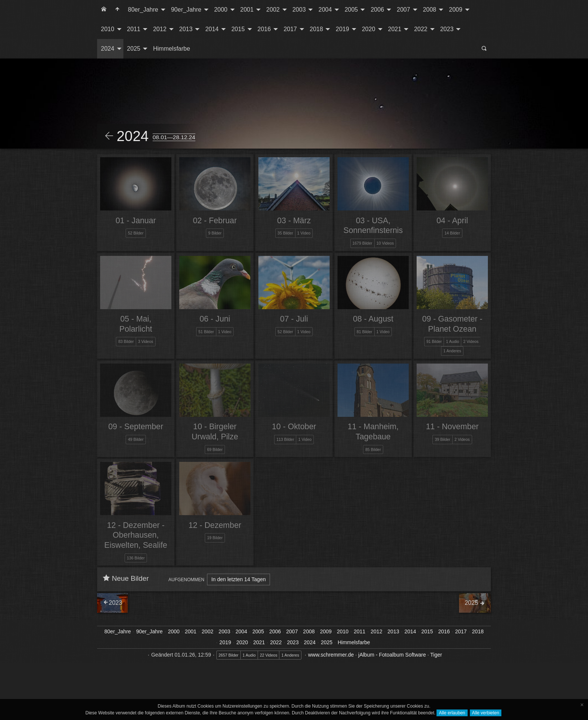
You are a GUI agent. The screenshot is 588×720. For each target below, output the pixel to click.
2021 (395, 29)
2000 (221, 10)
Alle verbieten (486, 713)
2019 (342, 29)
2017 (290, 29)
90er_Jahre (186, 10)
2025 (134, 49)
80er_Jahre (143, 10)
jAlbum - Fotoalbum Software (392, 655)
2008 (430, 10)
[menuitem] (104, 10)
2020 (369, 29)
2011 (134, 29)
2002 (273, 10)
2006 (377, 10)
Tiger (436, 655)
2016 (264, 29)
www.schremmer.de (331, 655)
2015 (238, 29)
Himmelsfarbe (172, 49)
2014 (212, 29)
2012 (160, 29)
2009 (456, 10)
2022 (421, 29)
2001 (247, 10)
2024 (108, 49)
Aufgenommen (186, 580)
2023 (447, 29)
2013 (186, 29)
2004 (325, 10)
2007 (403, 10)
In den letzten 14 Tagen (238, 579)
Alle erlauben (452, 713)
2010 (108, 29)
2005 (351, 10)
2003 (299, 10)
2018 (316, 29)
